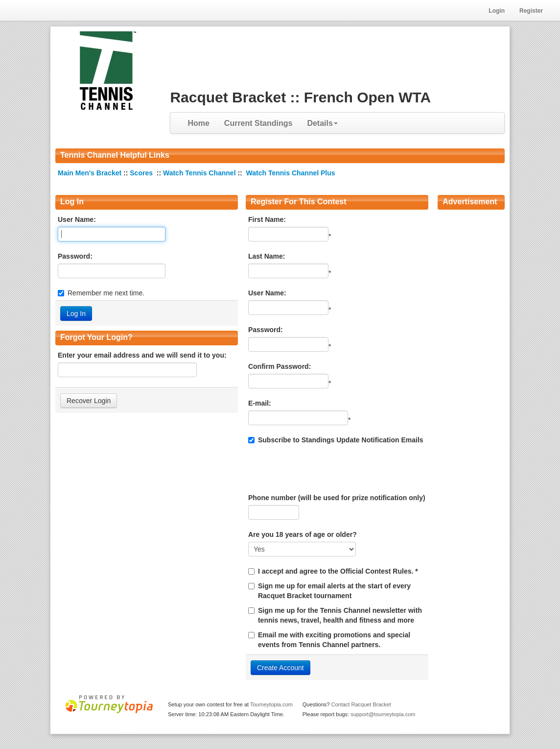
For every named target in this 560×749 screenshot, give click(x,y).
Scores (142, 173)
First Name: (267, 219)
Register (531, 11)
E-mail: (260, 403)
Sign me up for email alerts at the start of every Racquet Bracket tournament (334, 591)
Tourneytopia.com (271, 704)
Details (322, 123)
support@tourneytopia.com (383, 714)
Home (198, 123)
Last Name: (267, 256)
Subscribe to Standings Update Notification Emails (336, 440)
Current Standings (258, 123)
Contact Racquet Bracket (361, 704)
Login (497, 11)
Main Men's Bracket (91, 173)
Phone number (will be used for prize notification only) (337, 498)
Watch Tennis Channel (200, 173)
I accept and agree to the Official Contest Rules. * (338, 571)
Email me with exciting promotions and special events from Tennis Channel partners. (334, 640)
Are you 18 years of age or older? (303, 534)
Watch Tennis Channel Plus (291, 173)
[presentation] (323, 469)
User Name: (77, 219)
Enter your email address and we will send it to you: (142, 355)
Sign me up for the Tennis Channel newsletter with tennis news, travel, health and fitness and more (340, 615)
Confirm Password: (280, 366)
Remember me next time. (106, 293)
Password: (75, 256)
